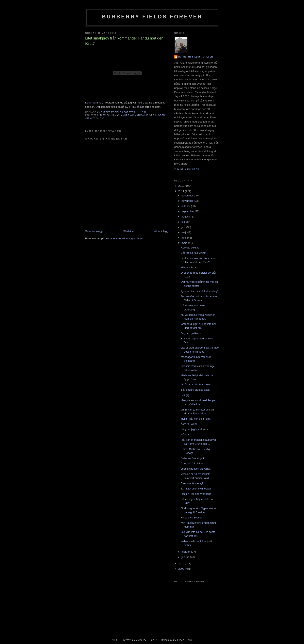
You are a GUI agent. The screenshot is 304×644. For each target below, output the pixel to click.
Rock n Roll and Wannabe (196, 494)
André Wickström (133, 115)
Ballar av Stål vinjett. (193, 458)
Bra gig (185, 395)
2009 (182, 569)
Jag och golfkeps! (191, 333)
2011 (182, 191)
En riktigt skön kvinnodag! (196, 489)
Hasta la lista (188, 267)
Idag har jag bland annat (195, 429)
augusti (186, 217)
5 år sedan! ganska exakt (195, 390)
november (188, 201)
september (188, 211)
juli (184, 222)
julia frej (92, 118)
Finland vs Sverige (192, 518)
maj (184, 232)
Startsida (128, 231)
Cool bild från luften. (192, 463)
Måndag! (186, 434)
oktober (186, 206)
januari (186, 557)
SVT (102, 118)
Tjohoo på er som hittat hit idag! (199, 291)
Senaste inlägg (94, 231)
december (188, 196)
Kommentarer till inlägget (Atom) (124, 238)
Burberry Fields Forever (152, 17)
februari (186, 552)
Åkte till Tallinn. (189, 424)
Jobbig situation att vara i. (196, 469)
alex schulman (110, 115)
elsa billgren (156, 115)
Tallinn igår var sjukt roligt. (196, 419)
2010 (182, 563)
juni (184, 227)
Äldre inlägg (161, 231)
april (184, 238)
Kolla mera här (94, 103)
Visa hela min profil (188, 169)
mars (185, 243)
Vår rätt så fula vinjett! (193, 253)
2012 (182, 186)
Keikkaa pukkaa (190, 248)
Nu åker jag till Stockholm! (196, 384)
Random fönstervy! (192, 483)
